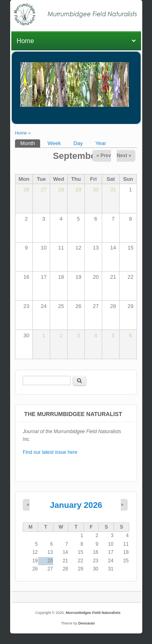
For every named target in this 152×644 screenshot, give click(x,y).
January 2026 (76, 505)
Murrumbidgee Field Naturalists (93, 613)
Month (30, 143)
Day (78, 143)
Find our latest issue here (50, 452)
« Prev (104, 156)
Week (54, 143)
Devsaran (87, 623)
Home (21, 133)
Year (101, 143)
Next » (124, 156)
